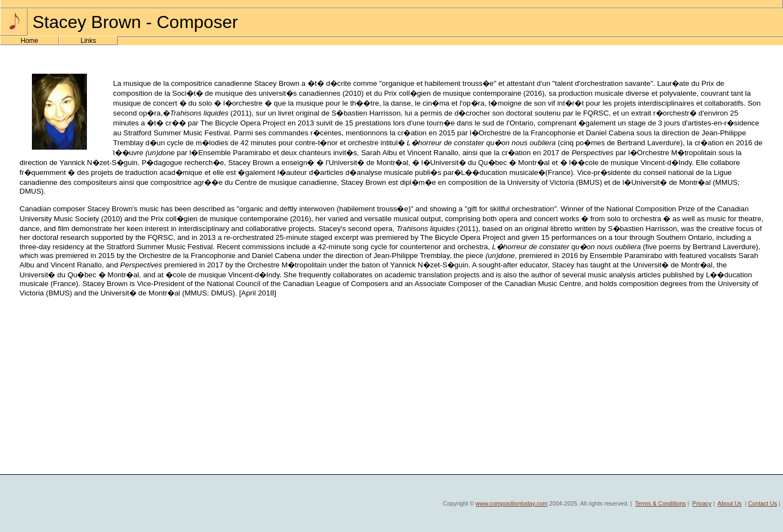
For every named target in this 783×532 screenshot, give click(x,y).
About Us (730, 503)
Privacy (702, 503)
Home (29, 41)
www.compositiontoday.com (511, 503)
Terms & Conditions (660, 503)
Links (88, 41)
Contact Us (763, 503)
